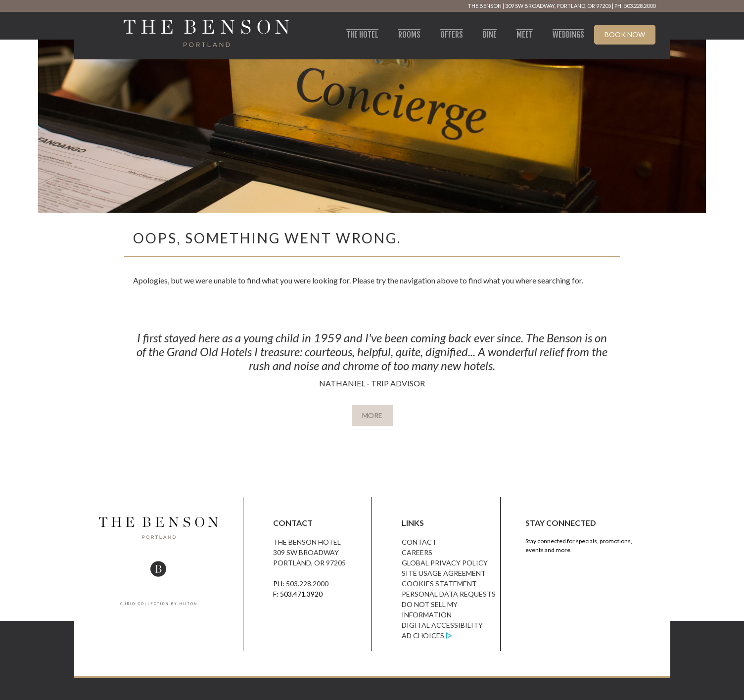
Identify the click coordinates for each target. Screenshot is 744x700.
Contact (419, 542)
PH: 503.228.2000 (635, 6)
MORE (372, 415)
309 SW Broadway (306, 552)
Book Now (625, 34)
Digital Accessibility (442, 625)
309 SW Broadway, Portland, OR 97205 (558, 6)
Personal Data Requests (449, 594)
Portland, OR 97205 (309, 563)
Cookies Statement (439, 583)
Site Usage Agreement (444, 573)
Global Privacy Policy (445, 563)
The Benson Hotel (307, 542)
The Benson (485, 6)
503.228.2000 (307, 583)
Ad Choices (423, 635)
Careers (417, 552)
